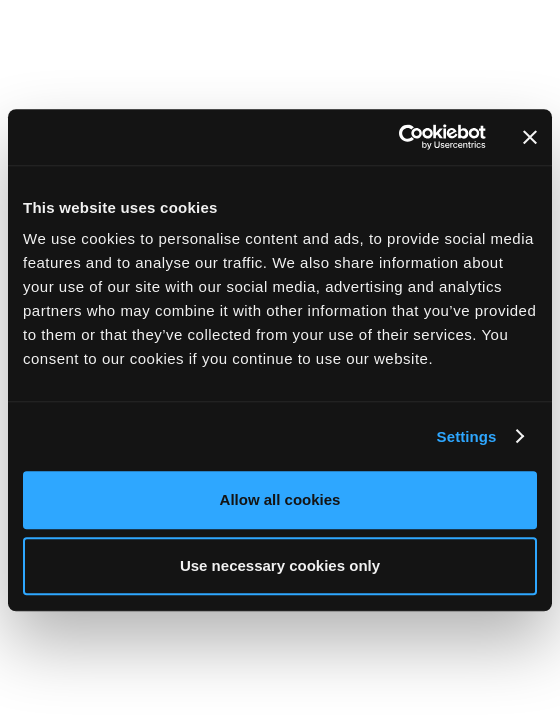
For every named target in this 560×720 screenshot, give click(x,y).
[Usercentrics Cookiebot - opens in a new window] (398, 137)
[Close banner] (530, 137)
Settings (467, 436)
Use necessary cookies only (280, 565)
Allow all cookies (280, 499)
